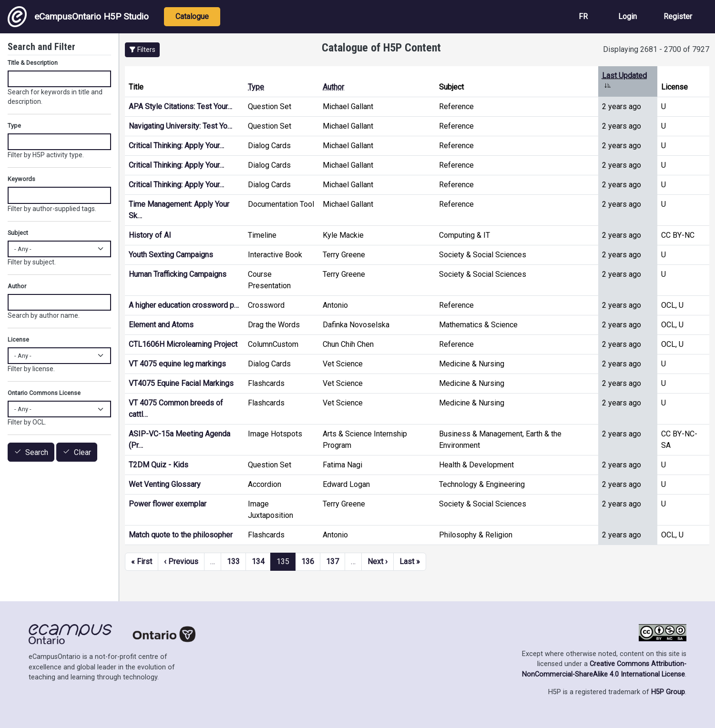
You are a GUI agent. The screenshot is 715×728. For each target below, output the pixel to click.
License (18, 339)
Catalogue (192, 16)
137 (332, 561)
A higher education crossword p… (184, 305)
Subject (18, 233)
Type (256, 87)
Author (333, 87)
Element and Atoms (161, 325)
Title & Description (33, 63)
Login (628, 16)
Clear (82, 452)
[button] (142, 50)
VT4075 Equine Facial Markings (181, 383)
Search (37, 452)
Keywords (21, 179)
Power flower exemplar (168, 504)
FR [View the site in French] (583, 16)
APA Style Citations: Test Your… (180, 106)
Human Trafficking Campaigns (178, 274)
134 (258, 561)
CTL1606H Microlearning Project (183, 344)
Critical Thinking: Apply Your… (176, 146)
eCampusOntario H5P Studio (78, 17)
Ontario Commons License (44, 393)
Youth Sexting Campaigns (171, 255)
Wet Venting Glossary (165, 484)
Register (678, 16)
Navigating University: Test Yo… (180, 126)
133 (233, 561)
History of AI (150, 235)
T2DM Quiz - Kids (158, 465)
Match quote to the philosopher (181, 535)
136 (308, 561)
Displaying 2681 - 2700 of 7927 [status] (656, 49)
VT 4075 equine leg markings (177, 364)
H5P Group (668, 692)
